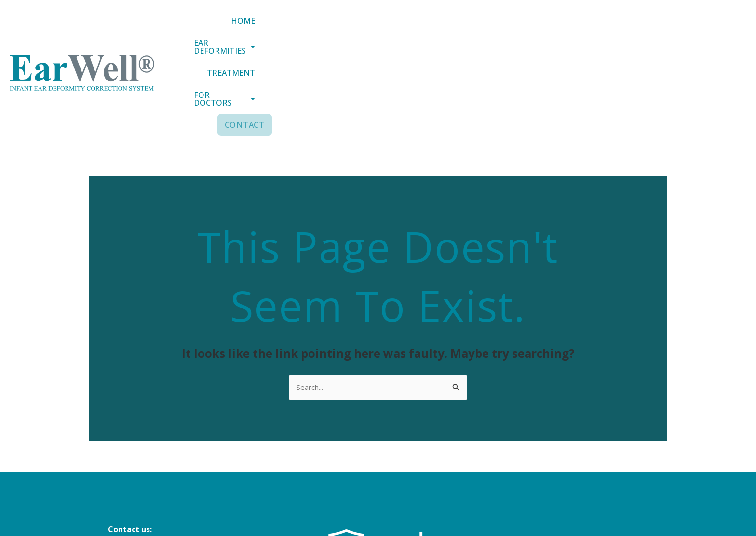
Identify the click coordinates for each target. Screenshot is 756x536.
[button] (467, 27)
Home (392, 27)
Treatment (554, 27)
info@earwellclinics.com (154, 452)
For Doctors (635, 27)
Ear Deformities (467, 27)
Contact (715, 27)
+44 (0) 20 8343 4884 (145, 478)
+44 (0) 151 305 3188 (145, 465)
